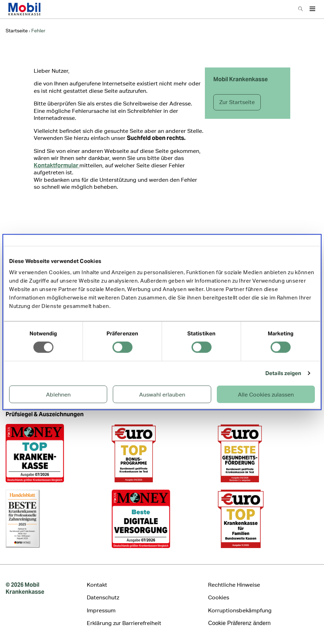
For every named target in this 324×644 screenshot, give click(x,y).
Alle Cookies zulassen (266, 394)
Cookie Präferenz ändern (239, 623)
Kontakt (97, 585)
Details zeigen (283, 373)
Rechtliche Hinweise (234, 585)
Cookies (219, 597)
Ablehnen (58, 394)
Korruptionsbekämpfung (240, 610)
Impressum (101, 610)
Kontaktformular (57, 165)
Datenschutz (103, 597)
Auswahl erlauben (162, 394)
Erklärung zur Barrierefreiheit (124, 623)
